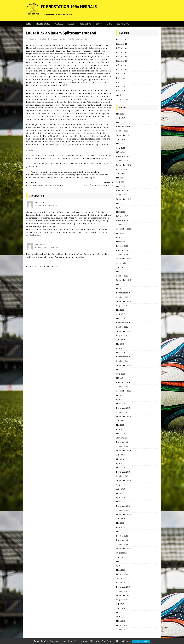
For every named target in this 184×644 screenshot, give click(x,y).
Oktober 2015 (122, 412)
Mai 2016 (120, 395)
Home (28, 24)
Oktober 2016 (122, 387)
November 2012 (123, 506)
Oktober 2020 (122, 276)
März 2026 (121, 122)
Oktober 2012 (122, 510)
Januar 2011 (122, 578)
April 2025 (121, 148)
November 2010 (123, 587)
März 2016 (121, 404)
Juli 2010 (120, 604)
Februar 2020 (122, 289)
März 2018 (121, 353)
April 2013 (121, 498)
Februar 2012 (122, 536)
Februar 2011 (122, 574)
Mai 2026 (120, 114)
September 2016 (123, 391)
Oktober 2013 (122, 476)
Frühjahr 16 (122, 65)
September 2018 (123, 331)
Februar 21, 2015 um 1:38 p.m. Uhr (47, 248)
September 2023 (123, 199)
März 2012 (121, 532)
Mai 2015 (120, 425)
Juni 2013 (120, 489)
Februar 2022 (122, 246)
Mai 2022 (120, 233)
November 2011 (123, 540)
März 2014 (121, 468)
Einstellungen (141, 641)
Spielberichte (43, 24)
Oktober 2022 (122, 225)
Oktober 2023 (122, 195)
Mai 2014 (120, 459)
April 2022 (121, 237)
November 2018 (123, 323)
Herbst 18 (120, 91)
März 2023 (121, 212)
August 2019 (122, 306)
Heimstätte (124, 24)
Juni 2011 (120, 557)
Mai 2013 (120, 493)
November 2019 (123, 293)
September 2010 (123, 596)
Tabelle (59, 24)
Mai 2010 (120, 613)
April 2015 (121, 429)
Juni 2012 (120, 519)
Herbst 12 (120, 82)
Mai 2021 (120, 272)
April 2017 (121, 374)
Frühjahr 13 (122, 52)
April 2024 (121, 182)
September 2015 (123, 417)
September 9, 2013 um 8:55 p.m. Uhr (47, 206)
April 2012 (121, 527)
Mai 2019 (120, 310)
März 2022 (121, 242)
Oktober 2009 (122, 630)
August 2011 (122, 553)
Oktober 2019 (122, 297)
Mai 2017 (120, 370)
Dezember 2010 (123, 583)
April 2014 (121, 463)
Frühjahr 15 (122, 61)
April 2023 (121, 208)
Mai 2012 (120, 523)
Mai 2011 (120, 561)
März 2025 (121, 152)
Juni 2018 (120, 340)
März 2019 (121, 319)
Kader (72, 24)
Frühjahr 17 (122, 70)
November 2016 (123, 382)
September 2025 (123, 135)
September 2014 (123, 451)
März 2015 (121, 434)
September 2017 (123, 365)
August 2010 (122, 600)
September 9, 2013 (38, 39)
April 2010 (121, 617)
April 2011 (121, 566)
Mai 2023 (120, 203)
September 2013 (123, 480)
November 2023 (123, 191)
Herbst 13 (67, 39)
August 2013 (122, 485)
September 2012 (123, 515)
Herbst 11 (120, 78)
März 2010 (121, 621)
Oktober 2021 (122, 255)
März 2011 (121, 570)
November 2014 (123, 442)
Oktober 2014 (122, 446)
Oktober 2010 (122, 591)
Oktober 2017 (122, 361)
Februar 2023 (122, 216)
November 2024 (123, 157)
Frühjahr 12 (122, 48)
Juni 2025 (120, 139)
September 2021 (123, 259)
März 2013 (121, 502)
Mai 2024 (120, 178)
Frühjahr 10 (122, 40)
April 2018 (121, 348)
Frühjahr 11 (122, 44)
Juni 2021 (120, 267)
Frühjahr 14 (122, 57)
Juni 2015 (120, 421)
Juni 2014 (120, 455)
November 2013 (123, 472)
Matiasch (54, 39)
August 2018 (122, 336)
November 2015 (123, 408)
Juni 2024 (120, 174)
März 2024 (121, 186)
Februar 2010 (122, 625)
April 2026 (121, 118)
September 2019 (123, 301)
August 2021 (122, 263)
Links (111, 24)
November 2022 (123, 221)
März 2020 (121, 284)
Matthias (40, 245)
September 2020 (123, 280)
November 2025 (123, 127)
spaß (118, 95)
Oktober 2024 (122, 161)
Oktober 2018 (122, 327)
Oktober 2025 (122, 131)
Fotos (100, 24)
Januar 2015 (122, 438)
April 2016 (121, 399)
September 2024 (123, 165)
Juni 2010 (120, 608)
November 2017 (123, 357)
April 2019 (121, 314)
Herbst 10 (120, 74)
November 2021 (123, 250)
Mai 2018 (120, 344)
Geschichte (86, 24)
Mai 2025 (120, 144)
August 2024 (122, 169)
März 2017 (121, 378)
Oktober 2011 (122, 544)
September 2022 (123, 229)
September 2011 (123, 549)
